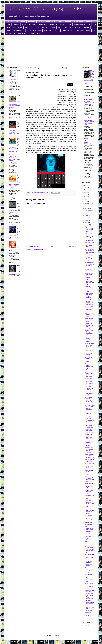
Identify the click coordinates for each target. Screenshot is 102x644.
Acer (16, 21)
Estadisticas (89, 21)
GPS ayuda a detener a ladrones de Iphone (88, 563)
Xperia (38, 33)
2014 (85, 202)
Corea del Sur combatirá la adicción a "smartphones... (89, 326)
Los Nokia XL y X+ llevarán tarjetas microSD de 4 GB (90, 245)
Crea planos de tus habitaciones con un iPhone (89, 236)
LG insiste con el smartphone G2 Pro (89, 576)
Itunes (27, 27)
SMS (45, 30)
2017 (85, 195)
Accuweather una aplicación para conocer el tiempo (89, 511)
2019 (85, 190)
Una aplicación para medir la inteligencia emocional (89, 353)
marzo (87, 225)
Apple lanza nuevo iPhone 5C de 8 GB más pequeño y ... (90, 407)
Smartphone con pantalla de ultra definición (90, 315)
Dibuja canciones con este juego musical (89, 497)
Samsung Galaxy (19, 30)
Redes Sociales (88, 70)
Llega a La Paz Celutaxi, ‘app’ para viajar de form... (89, 229)
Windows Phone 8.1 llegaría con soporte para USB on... (89, 333)
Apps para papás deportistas (89, 460)
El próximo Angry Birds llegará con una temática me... (89, 450)
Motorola (53, 27)
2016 (85, 197)
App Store (41, 21)
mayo (87, 220)
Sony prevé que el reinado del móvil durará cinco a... (89, 557)
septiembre (88, 211)
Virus (94, 30)
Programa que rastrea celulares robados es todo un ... (88, 400)
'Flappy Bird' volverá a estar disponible (89, 420)
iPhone (20, 27)
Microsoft (45, 27)
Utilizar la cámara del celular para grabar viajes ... (89, 609)
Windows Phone (11, 33)
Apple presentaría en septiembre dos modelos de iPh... (90, 251)
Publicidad (86, 27)
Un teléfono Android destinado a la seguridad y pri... (89, 536)
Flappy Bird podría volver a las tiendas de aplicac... (89, 486)
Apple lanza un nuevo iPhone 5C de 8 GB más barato (89, 374)
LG (32, 27)
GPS (89, 24)
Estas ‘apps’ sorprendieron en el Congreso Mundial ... (89, 615)
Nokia (60, 27)
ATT (54, 21)
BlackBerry (68, 21)
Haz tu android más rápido (89, 270)
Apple (48, 21)
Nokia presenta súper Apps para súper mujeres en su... (90, 430)
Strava (86, 542)
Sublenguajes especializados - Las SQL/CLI (89, 103)
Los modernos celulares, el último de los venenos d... (89, 518)
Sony (51, 30)
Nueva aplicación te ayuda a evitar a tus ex (89, 380)
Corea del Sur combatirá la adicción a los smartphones (89, 302)
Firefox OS (16, 24)
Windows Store (23, 33)
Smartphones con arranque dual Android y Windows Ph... (89, 346)
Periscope (77, 27)
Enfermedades (78, 21)
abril (86, 222)
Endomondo (88, 544)
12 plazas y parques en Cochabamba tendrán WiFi (89, 123)
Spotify (57, 30)
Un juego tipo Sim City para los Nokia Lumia (89, 597)
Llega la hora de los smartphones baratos (89, 309)
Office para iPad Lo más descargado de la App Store (89, 258)
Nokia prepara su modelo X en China (89, 288)
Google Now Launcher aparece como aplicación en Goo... (89, 503)
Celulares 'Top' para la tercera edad (89, 393)
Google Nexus (43, 24)
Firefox (8, 24)
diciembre (88, 204)
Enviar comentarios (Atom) (41, 249)
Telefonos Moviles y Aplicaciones (49, 8)
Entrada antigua (71, 246)
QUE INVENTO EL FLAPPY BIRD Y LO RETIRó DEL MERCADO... (89, 387)
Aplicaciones (31, 21)
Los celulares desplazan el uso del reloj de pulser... (89, 359)
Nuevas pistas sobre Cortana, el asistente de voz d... (89, 603)
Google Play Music (79, 24)
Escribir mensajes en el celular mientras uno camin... (89, 472)
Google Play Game (66, 24)
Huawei (8, 27)
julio (86, 215)
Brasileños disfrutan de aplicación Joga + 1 (89, 282)
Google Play (54, 24)
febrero (87, 620)
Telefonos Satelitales (68, 30)
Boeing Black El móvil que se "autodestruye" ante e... (89, 586)
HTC (94, 24)
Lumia (37, 27)
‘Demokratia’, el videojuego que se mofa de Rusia (89, 570)
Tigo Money (80, 30)
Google (24, 24)
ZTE (44, 33)
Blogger (57, 636)
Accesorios (9, 21)
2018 (85, 192)
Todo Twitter (87, 163)
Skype (29, 30)
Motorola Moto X (89, 522)
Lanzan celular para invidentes (18, 246)
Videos (88, 30)
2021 (85, 185)
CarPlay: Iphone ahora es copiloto (89, 492)
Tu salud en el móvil (88, 580)
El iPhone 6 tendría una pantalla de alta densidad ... (89, 339)
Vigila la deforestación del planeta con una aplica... (89, 529)
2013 (85, 625)
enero (87, 622)
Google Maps (33, 24)
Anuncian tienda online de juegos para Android (89, 414)
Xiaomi (32, 33)
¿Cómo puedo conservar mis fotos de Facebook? (89, 145)
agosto (87, 213)
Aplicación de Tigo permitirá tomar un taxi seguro (89, 456)
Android (23, 21)
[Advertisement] (51, 51)
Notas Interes (68, 27)
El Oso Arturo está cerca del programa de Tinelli (89, 466)
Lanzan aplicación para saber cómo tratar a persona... (89, 275)
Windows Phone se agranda (89, 425)
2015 (85, 199)
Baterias (60, 21)
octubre (87, 208)
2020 (85, 188)
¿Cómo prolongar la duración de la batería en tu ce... (89, 479)
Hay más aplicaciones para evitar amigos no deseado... (89, 295)
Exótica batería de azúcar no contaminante (89, 592)
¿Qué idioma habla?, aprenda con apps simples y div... (89, 367)
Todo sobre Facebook (87, 142)
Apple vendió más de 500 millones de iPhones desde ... (89, 265)
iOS (14, 27)
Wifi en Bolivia (88, 120)
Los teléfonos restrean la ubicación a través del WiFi (89, 437)
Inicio (52, 246)
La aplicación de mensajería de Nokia (89, 320)
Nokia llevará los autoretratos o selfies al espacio (89, 443)
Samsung (9, 30)
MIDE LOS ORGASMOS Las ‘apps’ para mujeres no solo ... (90, 549)
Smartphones (37, 30)
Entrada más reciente (32, 246)
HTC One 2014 (89, 240)
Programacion (88, 100)
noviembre (88, 206)
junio (86, 218)
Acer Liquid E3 (89, 525)
